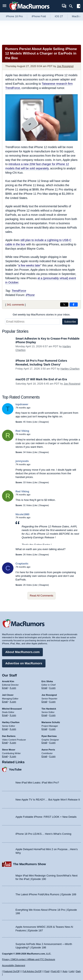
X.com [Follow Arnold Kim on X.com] (13, 688)
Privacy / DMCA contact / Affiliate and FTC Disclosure (29, 959)
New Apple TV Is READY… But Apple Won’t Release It (48, 800)
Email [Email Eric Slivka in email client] (44, 688)
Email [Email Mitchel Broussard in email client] (5, 715)
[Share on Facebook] (74, 305)
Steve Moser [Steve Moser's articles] (9, 750)
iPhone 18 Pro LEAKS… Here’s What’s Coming (43, 834)
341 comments (15, 305)
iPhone (30, 295)
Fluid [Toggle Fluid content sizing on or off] (47, 971)
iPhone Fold (39, 16)
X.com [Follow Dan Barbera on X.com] (13, 743)
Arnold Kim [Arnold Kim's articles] (8, 681)
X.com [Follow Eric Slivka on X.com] (52, 688)
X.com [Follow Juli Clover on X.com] (13, 702)
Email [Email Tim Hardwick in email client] (44, 715)
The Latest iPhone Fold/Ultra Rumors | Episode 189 (46, 894)
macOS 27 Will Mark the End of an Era (41, 379)
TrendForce (19, 291)
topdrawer (22, 404)
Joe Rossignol (65, 66)
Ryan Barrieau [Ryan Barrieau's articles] (49, 736)
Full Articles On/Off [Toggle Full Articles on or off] (32, 971)
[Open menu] (4, 6)
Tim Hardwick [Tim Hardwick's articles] (49, 709)
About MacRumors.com (22, 652)
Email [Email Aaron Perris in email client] (44, 756)
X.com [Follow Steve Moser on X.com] (13, 756)
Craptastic (22, 564)
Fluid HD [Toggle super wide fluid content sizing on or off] (55, 971)
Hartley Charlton (70, 369)
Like (35, 422)
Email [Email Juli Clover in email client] (5, 702)
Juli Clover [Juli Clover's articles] (8, 695)
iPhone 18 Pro (14, 16)
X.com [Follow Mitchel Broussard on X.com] (13, 715)
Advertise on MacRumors (24, 663)
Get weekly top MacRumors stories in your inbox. (41, 315)
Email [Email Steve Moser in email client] (5, 756)
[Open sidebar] (79, 7)
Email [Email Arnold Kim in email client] (5, 688)
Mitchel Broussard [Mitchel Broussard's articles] (12, 709)
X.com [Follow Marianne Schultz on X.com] (52, 729)
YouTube (15, 769)
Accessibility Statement (14, 965)
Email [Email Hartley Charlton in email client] (5, 729)
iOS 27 (59, 16)
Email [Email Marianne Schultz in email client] (44, 729)
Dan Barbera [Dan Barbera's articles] (9, 736)
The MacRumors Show (29, 864)
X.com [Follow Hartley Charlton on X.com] (13, 729)
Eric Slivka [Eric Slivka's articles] (47, 681)
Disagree (44, 422)
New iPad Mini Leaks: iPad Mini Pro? (37, 783)
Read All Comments (41, 596)
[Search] (72, 6)
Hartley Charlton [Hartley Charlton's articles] (11, 722)
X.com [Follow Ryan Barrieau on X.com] (52, 743)
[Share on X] (64, 305)
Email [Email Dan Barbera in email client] (5, 743)
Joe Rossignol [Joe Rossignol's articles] (49, 695)
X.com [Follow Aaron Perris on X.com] (52, 756)
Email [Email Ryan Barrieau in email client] (44, 743)
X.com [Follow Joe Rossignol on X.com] (52, 702)
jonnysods (22, 461)
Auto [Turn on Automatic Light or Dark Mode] (65, 971)
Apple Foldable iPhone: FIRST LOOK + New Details (46, 817)
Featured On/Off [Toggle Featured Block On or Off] (11, 971)
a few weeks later (29, 265)
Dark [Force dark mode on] (78, 971)
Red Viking (22, 431)
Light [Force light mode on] (72, 971)
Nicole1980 (22, 514)
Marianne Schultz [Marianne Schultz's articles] (51, 722)
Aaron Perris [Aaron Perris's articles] (48, 750)
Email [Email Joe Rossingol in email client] (44, 702)
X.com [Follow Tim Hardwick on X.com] (52, 715)
